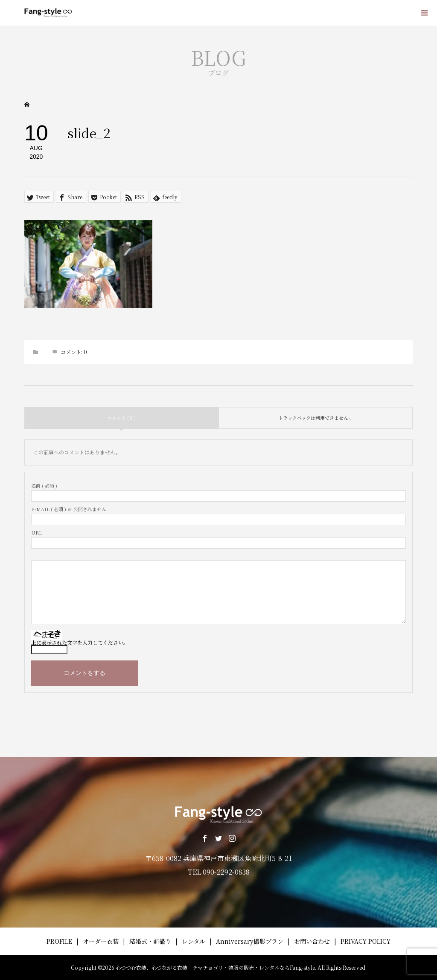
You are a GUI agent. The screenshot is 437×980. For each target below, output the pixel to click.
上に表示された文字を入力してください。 (80, 642)
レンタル (194, 941)
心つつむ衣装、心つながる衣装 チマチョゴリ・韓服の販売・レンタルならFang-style (215, 967)
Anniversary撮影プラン (250, 941)
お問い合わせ (312, 941)
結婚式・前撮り (150, 941)
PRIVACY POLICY (366, 941)
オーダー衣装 (101, 941)
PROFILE (59, 941)
